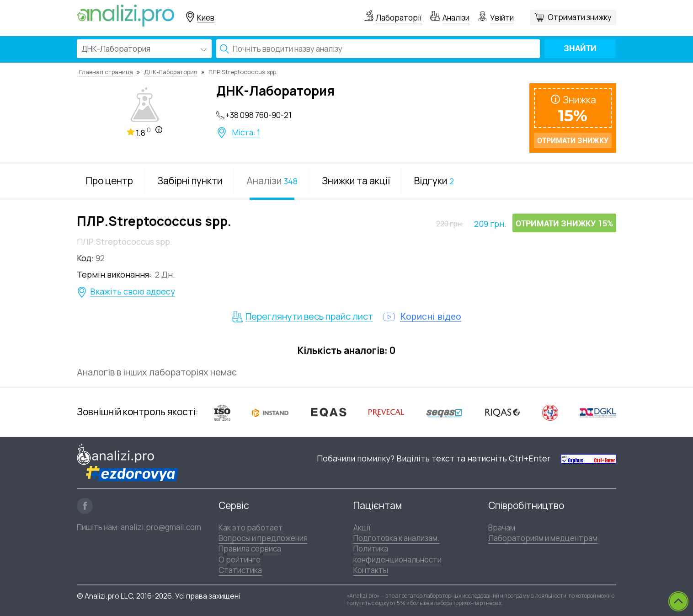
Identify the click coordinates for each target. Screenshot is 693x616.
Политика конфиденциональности (397, 554)
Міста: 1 (246, 133)
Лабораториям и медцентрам (543, 538)
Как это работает (251, 528)
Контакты (371, 570)
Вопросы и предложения (263, 538)
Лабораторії (399, 18)
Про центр (109, 181)
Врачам (502, 528)
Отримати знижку (580, 17)
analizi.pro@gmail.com (161, 527)
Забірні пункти (190, 181)
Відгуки (434, 181)
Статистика (240, 570)
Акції (362, 528)
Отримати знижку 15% (564, 223)
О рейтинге (240, 560)
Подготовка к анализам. (397, 538)
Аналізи (456, 18)
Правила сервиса (250, 549)
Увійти (502, 18)
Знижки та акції (356, 181)
